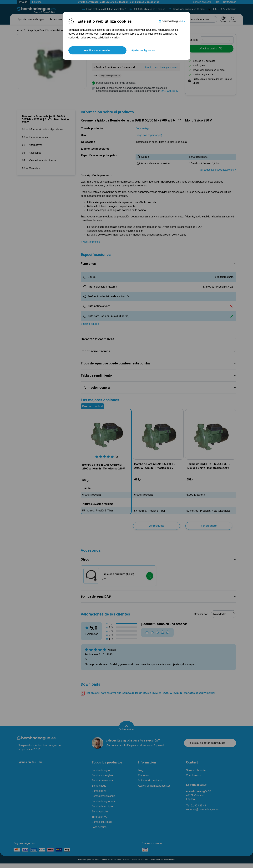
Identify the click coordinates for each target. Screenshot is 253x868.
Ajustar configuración (143, 50)
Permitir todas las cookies (97, 50)
